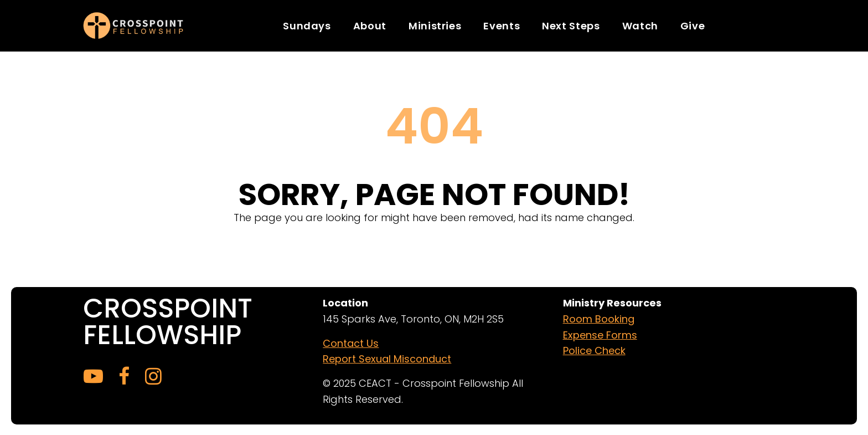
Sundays (307, 26)
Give (693, 26)
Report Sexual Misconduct (387, 359)
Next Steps (571, 26)
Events (502, 26)
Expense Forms (600, 334)
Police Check (594, 350)
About (370, 26)
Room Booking (599, 318)
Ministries (435, 26)
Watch (640, 26)
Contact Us (351, 343)
